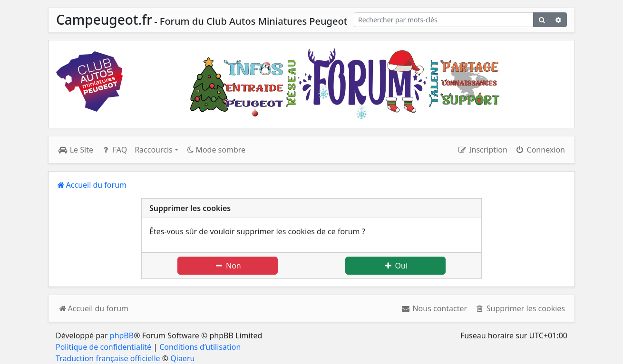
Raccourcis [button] (154, 150)
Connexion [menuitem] (540, 150)
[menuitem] (434, 308)
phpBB (122, 335)
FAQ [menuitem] (114, 150)
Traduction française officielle (108, 358)
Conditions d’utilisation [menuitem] (200, 347)
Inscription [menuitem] (482, 150)
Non (227, 266)
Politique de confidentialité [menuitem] (103, 347)
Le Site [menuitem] (76, 150)
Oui (395, 266)
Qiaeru (182, 358)
